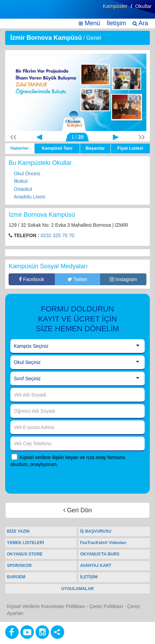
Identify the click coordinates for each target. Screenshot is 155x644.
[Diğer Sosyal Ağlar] (57, 632)
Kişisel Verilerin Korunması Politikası (46, 606)
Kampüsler (115, 6)
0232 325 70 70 (57, 235)
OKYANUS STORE (25, 554)
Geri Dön (77, 510)
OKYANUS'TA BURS (100, 554)
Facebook (32, 279)
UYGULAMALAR (78, 589)
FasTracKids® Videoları (103, 543)
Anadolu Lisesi (30, 197)
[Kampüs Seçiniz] (77, 346)
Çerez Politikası (106, 606)
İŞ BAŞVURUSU (96, 531)
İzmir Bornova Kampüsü (46, 38)
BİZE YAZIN (18, 531)
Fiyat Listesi (130, 148)
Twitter (78, 279)
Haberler (20, 148)
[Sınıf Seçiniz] (77, 379)
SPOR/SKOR (19, 566)
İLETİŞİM (89, 577)
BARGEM (16, 577)
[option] (77, 92)
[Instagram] (42, 632)
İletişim (116, 23)
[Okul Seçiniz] (77, 363)
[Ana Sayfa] (22, 13)
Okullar (143, 6)
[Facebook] (12, 632)
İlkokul (21, 181)
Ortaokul (23, 189)
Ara (140, 23)
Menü (89, 23)
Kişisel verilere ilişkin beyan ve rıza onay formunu (72, 457)
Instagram (123, 279)
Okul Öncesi (27, 174)
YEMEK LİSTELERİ (25, 543)
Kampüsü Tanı (57, 148)
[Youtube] (27, 632)
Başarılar (95, 148)
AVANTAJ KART (96, 566)
